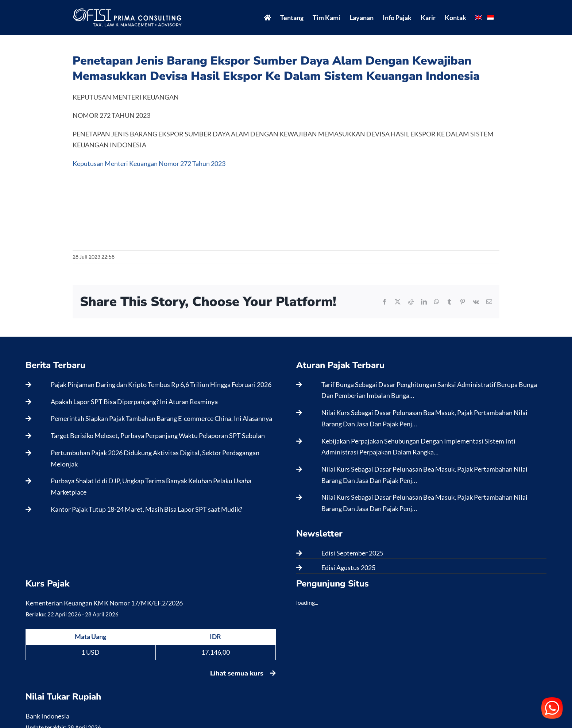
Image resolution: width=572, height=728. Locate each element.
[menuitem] (479, 18)
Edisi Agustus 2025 (348, 568)
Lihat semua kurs (243, 673)
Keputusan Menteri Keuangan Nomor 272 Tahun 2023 (149, 163)
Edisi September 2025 (352, 553)
